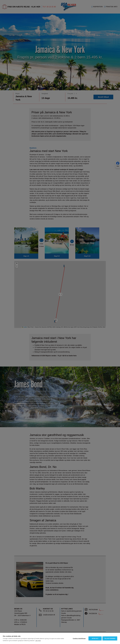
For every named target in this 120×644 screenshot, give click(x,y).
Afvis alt (95, 638)
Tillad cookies (110, 638)
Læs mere (38, 641)
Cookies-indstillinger (79, 638)
